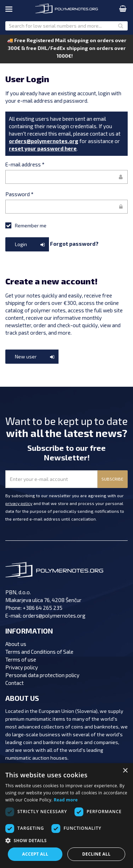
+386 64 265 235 (43, 608)
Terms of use (21, 659)
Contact (15, 683)
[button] (66, 841)
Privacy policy (22, 667)
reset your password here (43, 148)
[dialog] (66, 816)
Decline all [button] (96, 854)
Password (19, 194)
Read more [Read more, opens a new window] (66, 800)
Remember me (26, 225)
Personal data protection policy (42, 675)
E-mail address (25, 164)
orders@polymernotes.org (44, 141)
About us (16, 644)
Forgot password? (74, 243)
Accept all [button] (35, 854)
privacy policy (19, 503)
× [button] (125, 771)
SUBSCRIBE (112, 479)
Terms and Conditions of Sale (39, 652)
